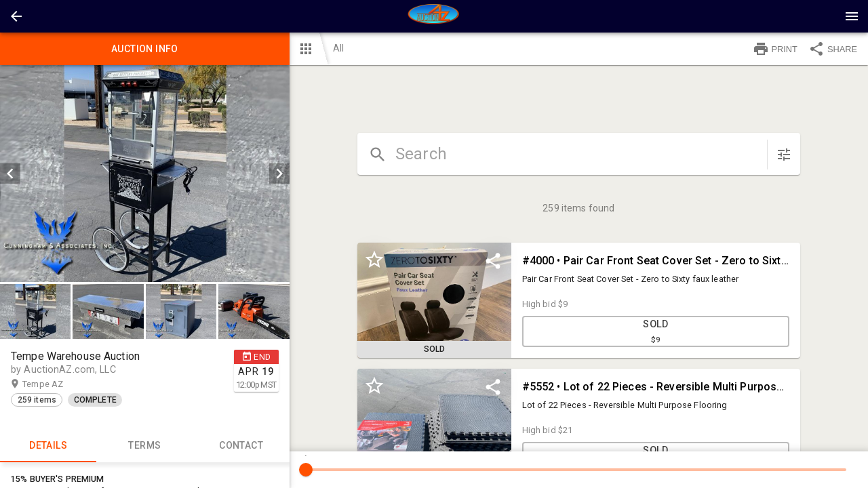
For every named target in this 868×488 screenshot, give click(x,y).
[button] (16, 16)
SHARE (833, 49)
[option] (145, 174)
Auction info (145, 49)
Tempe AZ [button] (56, 384)
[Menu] (852, 16)
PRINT (775, 49)
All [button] (338, 48)
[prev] (10, 174)
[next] (279, 174)
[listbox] (145, 174)
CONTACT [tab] (241, 446)
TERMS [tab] (144, 446)
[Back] (16, 16)
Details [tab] (48, 446)
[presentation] (434, 16)
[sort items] (784, 155)
